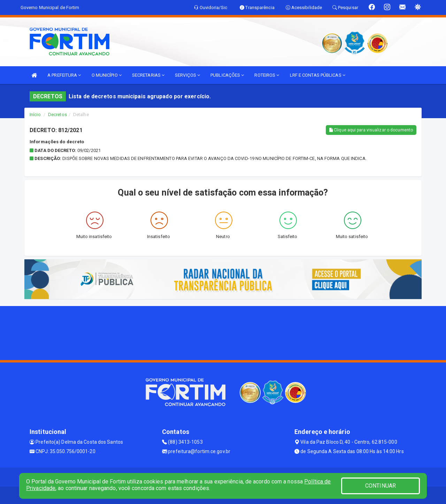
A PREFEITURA (64, 75)
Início (35, 114)
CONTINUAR (380, 486)
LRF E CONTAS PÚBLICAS (318, 75)
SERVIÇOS (187, 75)
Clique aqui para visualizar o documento (371, 130)
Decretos (57, 114)
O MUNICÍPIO (107, 75)
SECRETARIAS (148, 75)
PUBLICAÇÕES (227, 75)
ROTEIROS (267, 75)
